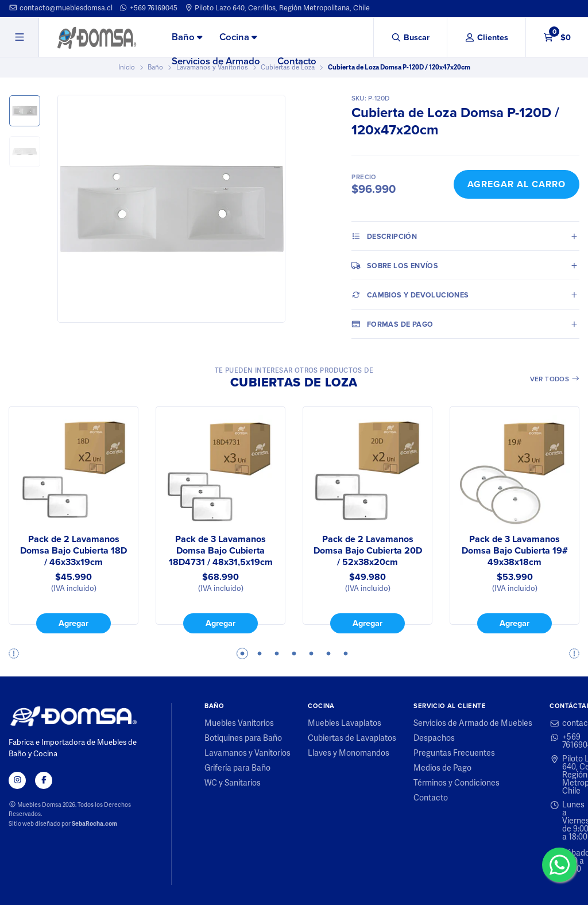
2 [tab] (260, 653)
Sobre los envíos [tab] (395, 265)
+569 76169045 (148, 8)
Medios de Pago (442, 768)
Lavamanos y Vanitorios (247, 753)
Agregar (73, 623)
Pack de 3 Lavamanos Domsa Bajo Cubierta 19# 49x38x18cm (515, 551)
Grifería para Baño (237, 768)
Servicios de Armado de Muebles (473, 724)
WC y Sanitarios (233, 783)
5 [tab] (311, 653)
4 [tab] (294, 653)
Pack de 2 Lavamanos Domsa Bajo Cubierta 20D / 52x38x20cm (368, 551)
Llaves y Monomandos (349, 753)
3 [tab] (277, 653)
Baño (187, 37)
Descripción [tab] (384, 236)
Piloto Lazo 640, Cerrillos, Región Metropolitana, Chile (277, 8)
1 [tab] (242, 653)
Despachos (434, 738)
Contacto (297, 61)
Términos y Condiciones (457, 783)
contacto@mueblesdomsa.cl (61, 8)
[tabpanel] (73, 520)
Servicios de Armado (216, 61)
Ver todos (555, 379)
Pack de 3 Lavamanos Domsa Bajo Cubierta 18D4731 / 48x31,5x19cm (221, 551)
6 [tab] (328, 653)
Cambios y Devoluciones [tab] (410, 295)
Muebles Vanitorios (239, 724)
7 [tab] (346, 653)
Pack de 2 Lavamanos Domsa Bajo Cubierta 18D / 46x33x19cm (73, 551)
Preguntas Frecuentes (454, 753)
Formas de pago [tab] (392, 324)
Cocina (238, 37)
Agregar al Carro (517, 184)
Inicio (127, 67)
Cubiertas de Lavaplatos (352, 738)
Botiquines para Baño (243, 738)
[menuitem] (187, 38)
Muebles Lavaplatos (345, 724)
